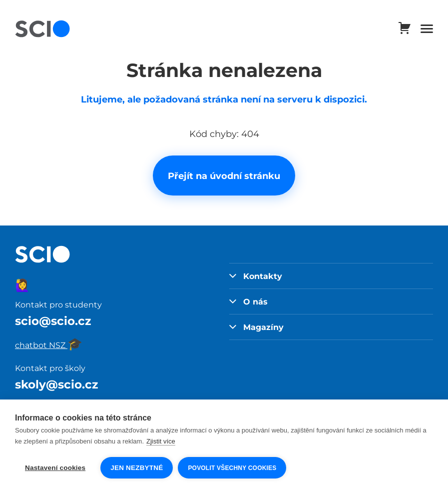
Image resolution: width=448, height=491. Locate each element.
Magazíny (257, 327)
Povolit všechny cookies (232, 468)
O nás (249, 301)
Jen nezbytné (137, 468)
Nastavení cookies (55, 468)
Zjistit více (161, 441)
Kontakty (256, 276)
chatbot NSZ (49, 345)
